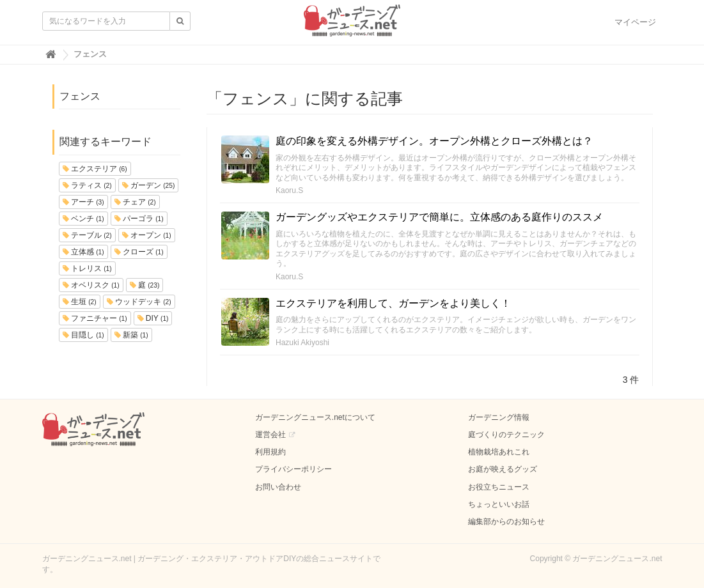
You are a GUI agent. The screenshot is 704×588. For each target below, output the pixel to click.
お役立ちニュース (499, 487)
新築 (131, 335)
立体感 (83, 252)
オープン (147, 235)
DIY (153, 318)
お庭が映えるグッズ (503, 469)
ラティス (87, 185)
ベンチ (83, 219)
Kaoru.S (289, 190)
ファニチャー (95, 318)
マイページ (635, 22)
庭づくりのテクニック (506, 435)
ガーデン (149, 185)
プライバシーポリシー (293, 469)
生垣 (80, 302)
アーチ (83, 202)
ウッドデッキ (139, 302)
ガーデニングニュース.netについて (315, 417)
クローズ (139, 252)
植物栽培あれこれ (499, 452)
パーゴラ (139, 219)
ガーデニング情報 (499, 417)
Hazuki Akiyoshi (302, 343)
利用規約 (270, 452)
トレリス (87, 268)
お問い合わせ (278, 487)
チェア (135, 202)
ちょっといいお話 (499, 504)
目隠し (83, 335)
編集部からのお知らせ (506, 522)
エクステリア (95, 169)
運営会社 (270, 435)
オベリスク (91, 285)
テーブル (87, 235)
